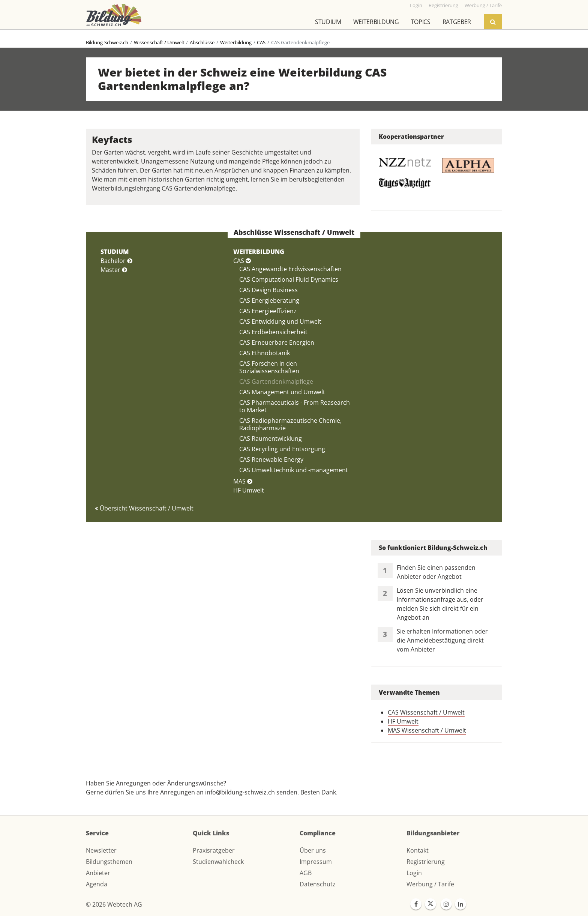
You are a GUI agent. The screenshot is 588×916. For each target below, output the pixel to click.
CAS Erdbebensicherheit (273, 332)
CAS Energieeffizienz (268, 311)
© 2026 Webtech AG (114, 904)
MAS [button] (243, 481)
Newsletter (101, 850)
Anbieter (98, 873)
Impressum (316, 862)
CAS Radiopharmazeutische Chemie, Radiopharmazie (290, 424)
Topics (421, 22)
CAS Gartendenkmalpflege (276, 381)
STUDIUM (115, 252)
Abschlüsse (202, 42)
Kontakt (418, 850)
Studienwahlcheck (218, 862)
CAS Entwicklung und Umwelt (280, 321)
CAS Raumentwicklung (271, 438)
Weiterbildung (376, 22)
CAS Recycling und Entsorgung (282, 449)
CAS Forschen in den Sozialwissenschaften (269, 367)
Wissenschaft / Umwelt (159, 42)
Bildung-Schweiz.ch (107, 42)
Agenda (97, 884)
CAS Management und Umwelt (282, 392)
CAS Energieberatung (269, 300)
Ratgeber (457, 22)
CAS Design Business (268, 290)
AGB (306, 873)
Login (414, 873)
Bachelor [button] (116, 261)
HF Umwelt (249, 490)
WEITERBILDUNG (259, 252)
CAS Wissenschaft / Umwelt (426, 712)
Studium (328, 22)
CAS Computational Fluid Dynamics (289, 279)
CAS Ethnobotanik (265, 353)
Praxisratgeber (214, 850)
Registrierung (426, 862)
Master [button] (114, 270)
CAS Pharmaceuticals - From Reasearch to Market (295, 406)
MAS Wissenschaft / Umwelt (427, 730)
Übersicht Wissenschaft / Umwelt (144, 508)
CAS (261, 42)
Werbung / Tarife (430, 884)
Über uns (313, 850)
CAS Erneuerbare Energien (277, 342)
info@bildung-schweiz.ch (240, 792)
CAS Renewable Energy (271, 460)
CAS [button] (242, 261)
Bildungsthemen (109, 862)
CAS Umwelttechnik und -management (294, 470)
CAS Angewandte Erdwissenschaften (290, 269)
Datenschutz (318, 884)
